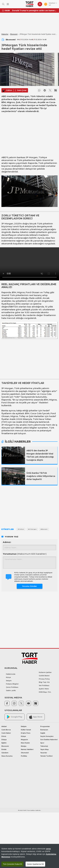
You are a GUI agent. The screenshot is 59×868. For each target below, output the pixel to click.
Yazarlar (44, 753)
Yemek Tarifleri (46, 756)
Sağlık (43, 733)
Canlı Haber (6, 733)
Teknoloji (44, 746)
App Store (36, 717)
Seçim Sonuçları (47, 736)
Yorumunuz (25, 554)
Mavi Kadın (25, 743)
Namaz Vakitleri (27, 749)
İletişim (9, 681)
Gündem (5, 753)
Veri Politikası (44, 686)
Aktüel (4, 726)
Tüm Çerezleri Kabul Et (12, 864)
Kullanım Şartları (45, 672)
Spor (42, 743)
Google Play (15, 717)
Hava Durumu (7, 756)
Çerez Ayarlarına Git (35, 864)
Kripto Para (26, 733)
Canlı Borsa (6, 730)
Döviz (4, 736)
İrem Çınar (22, 90)
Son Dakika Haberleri (49, 740)
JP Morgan (32, 157)
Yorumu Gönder (29, 586)
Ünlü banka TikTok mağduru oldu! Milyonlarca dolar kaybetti (41, 476)
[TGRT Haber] (29, 4)
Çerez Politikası (12, 687)
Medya (24, 746)
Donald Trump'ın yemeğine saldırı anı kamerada (34, 10)
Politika (24, 756)
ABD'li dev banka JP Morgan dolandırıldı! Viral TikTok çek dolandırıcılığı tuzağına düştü (40, 455)
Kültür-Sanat (26, 730)
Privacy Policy (44, 679)
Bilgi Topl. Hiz (44, 682)
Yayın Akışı (44, 749)
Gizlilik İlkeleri (44, 676)
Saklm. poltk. (11, 691)
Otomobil (25, 753)
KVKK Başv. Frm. (45, 692)
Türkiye (43, 157)
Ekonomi (14, 34)
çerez (48, 849)
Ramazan (44, 730)
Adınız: (7, 542)
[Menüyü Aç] (8, 4)
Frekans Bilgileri (12, 684)
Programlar (45, 726)
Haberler (5, 34)
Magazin (24, 740)
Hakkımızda (11, 674)
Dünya (4, 740)
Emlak (4, 749)
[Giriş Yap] (40, 4)
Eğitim (4, 743)
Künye (8, 677)
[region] (29, 856)
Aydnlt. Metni (44, 689)
